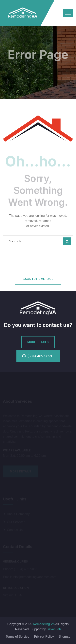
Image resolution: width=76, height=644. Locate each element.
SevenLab (54, 629)
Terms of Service (18, 637)
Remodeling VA (43, 624)
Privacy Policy (44, 637)
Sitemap (64, 637)
